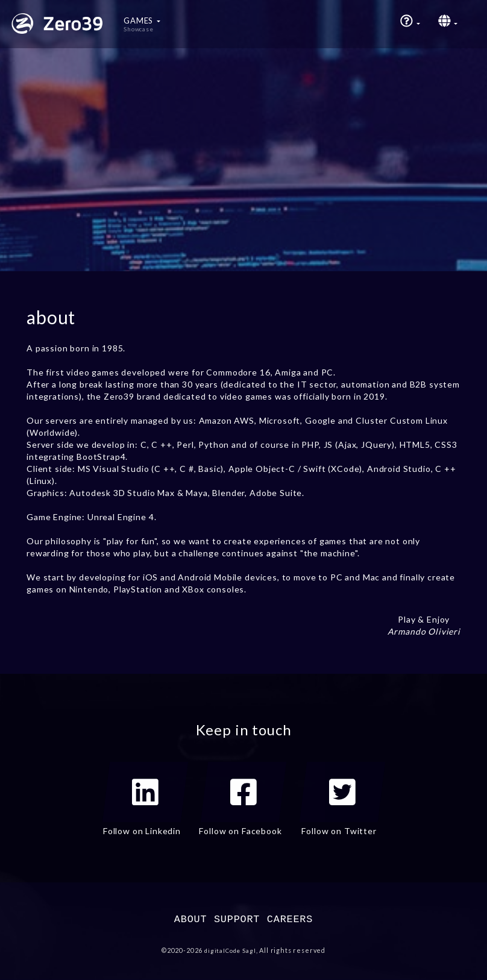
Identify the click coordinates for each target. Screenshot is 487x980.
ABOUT (191, 919)
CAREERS (290, 919)
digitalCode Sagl (230, 950)
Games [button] (142, 24)
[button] (410, 24)
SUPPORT (237, 919)
